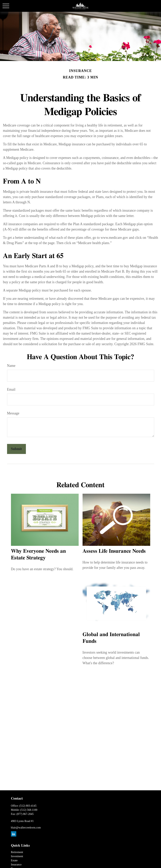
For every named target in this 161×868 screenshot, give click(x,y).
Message (13, 413)
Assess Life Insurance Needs (114, 551)
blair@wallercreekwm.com (26, 828)
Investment (17, 856)
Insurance (16, 865)
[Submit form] (16, 449)
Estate (14, 860)
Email (11, 389)
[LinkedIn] (14, 834)
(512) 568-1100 (29, 810)
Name (11, 366)
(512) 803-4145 (28, 806)
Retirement (17, 852)
